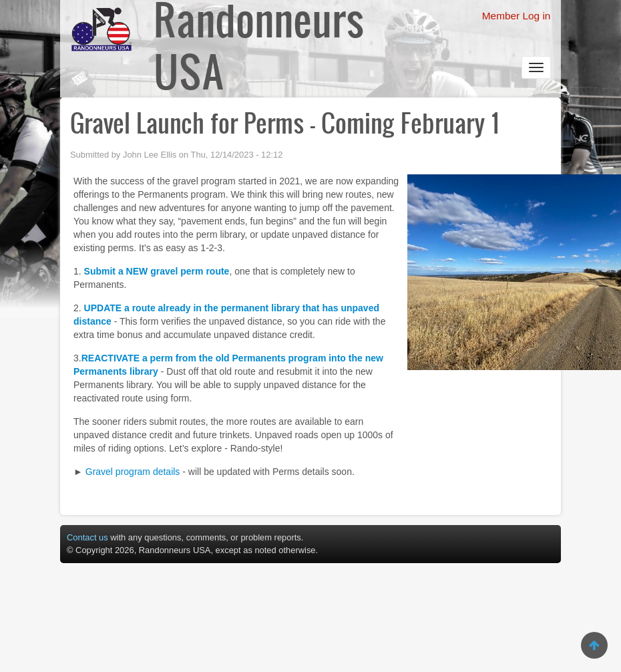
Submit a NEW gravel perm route (157, 271)
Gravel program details (133, 472)
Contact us (87, 537)
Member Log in (516, 16)
